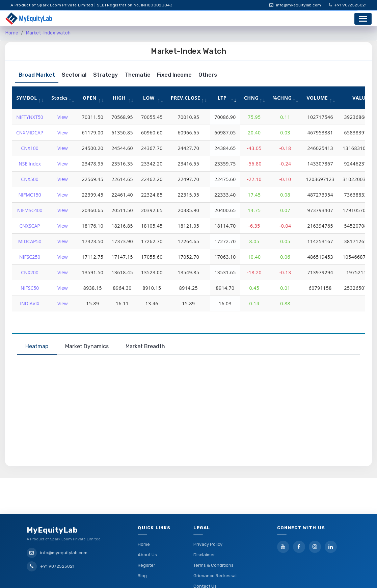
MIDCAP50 (30, 241)
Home (12, 33)
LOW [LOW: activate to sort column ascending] (149, 98)
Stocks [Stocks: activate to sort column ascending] (59, 98)
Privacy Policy (208, 518)
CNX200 (30, 272)
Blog (142, 550)
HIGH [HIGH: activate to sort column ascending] (119, 98)
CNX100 (30, 148)
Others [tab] (208, 75)
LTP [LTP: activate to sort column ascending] (222, 98)
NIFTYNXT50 (30, 117)
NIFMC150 (30, 195)
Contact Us (205, 560)
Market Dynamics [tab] (87, 346)
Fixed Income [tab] (174, 75)
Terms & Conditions (213, 539)
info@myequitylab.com (295, 5)
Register (146, 539)
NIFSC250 (30, 257)
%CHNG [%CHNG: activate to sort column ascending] (282, 98)
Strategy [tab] (105, 75)
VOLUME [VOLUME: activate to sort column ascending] (317, 98)
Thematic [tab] (137, 75)
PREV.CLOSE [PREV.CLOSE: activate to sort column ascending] (186, 98)
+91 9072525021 (348, 5)
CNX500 (30, 179)
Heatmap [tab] (37, 346)
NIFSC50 (30, 288)
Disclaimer (204, 529)
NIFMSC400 (30, 210)
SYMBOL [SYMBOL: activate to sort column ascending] (27, 98)
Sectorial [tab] (74, 75)
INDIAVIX (30, 303)
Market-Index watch (48, 33)
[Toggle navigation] (363, 19)
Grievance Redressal (215, 550)
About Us (147, 529)
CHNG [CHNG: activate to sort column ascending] (251, 98)
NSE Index (30, 164)
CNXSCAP (30, 226)
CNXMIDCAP (30, 133)
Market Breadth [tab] (145, 346)
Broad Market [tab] (37, 75)
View (63, 117)
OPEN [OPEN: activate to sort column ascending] (90, 98)
